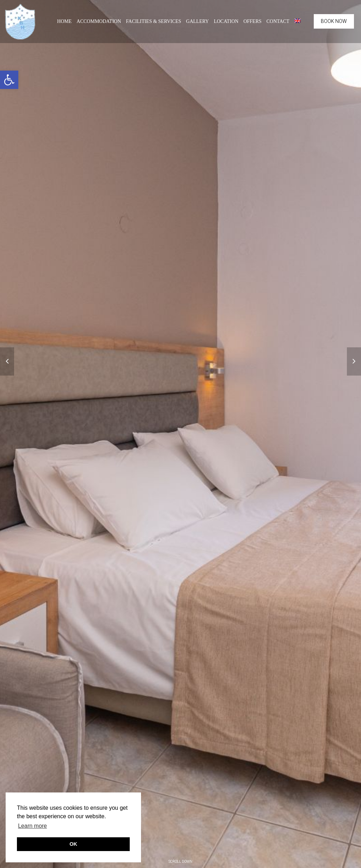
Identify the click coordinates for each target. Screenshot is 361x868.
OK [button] (73, 844)
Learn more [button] (32, 826)
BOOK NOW (334, 21)
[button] (9, 80)
